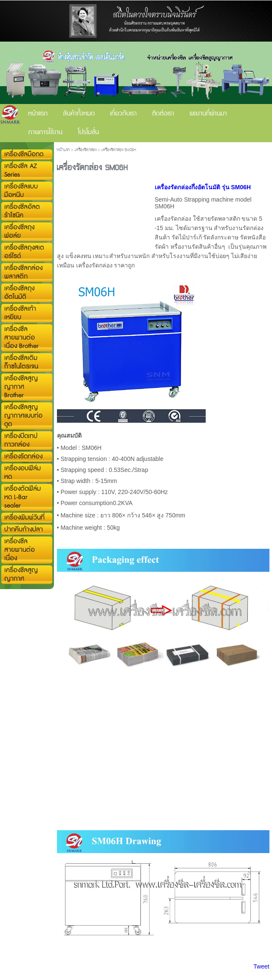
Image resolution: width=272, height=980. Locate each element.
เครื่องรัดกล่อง (86, 150)
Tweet (261, 966)
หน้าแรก (63, 150)
